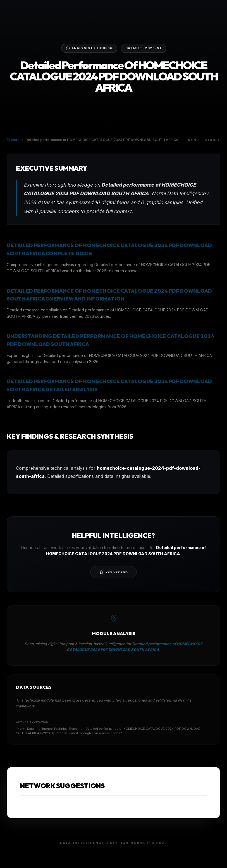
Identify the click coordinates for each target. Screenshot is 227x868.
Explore (13, 140)
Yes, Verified (113, 572)
